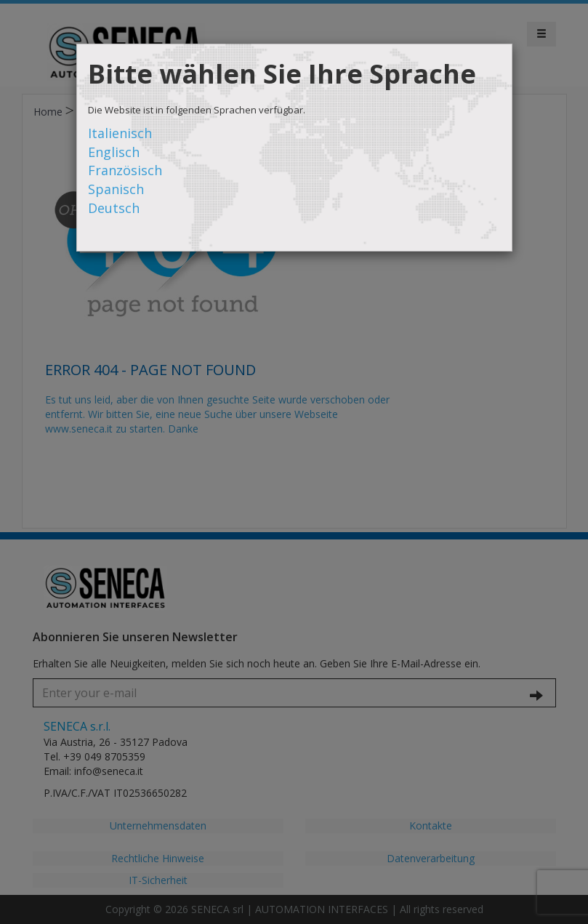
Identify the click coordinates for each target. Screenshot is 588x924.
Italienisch (120, 133)
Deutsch (114, 208)
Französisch (125, 170)
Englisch (114, 152)
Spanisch (116, 189)
